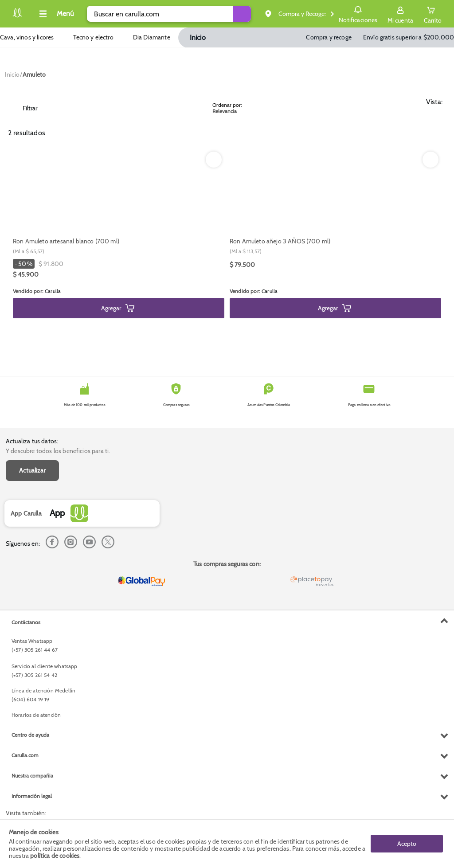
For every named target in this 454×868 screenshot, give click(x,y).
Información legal (32, 796)
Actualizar (32, 470)
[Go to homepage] (12, 74)
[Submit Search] (243, 14)
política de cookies (55, 856)
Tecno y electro (93, 37)
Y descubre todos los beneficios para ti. (58, 451)
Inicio (198, 37)
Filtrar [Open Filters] (24, 108)
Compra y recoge (329, 37)
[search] (170, 14)
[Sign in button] (400, 14)
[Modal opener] (68, 263)
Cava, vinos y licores (27, 37)
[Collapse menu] (55, 14)
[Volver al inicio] (17, 16)
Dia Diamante (152, 37)
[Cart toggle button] (433, 14)
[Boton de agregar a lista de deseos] (214, 160)
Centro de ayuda (30, 735)
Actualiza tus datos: (32, 441)
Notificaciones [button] (358, 13)
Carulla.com (25, 755)
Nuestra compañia (32, 776)
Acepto (407, 844)
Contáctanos (26, 622)
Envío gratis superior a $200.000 (409, 37)
